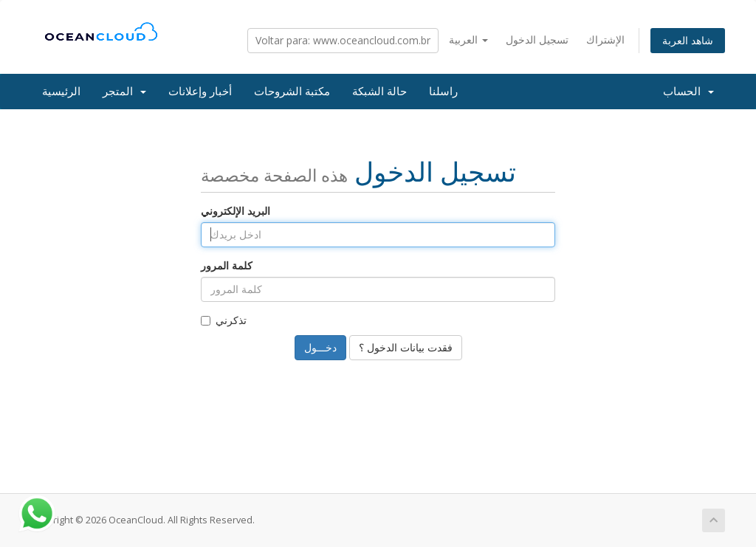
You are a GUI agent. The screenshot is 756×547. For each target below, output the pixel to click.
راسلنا (443, 92)
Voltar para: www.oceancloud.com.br (343, 40)
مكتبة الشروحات (292, 92)
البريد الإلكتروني (236, 211)
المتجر (124, 92)
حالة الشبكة (379, 92)
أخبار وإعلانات (200, 92)
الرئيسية (61, 92)
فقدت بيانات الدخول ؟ (406, 347)
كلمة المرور (227, 265)
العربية (468, 39)
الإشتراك (605, 39)
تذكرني (224, 320)
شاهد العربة (688, 40)
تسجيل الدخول (537, 39)
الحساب (688, 92)
